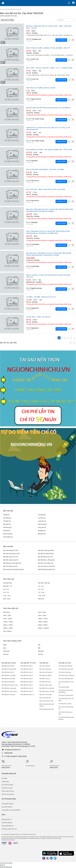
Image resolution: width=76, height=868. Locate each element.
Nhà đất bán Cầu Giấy (8, 679)
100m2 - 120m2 (43, 619)
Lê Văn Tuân (35, 59)
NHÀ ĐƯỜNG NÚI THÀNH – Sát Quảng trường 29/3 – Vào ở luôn (49, 150)
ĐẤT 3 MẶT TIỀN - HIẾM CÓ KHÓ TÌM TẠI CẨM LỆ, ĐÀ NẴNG (46, 189)
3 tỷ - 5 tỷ (41, 589)
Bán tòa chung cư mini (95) (46, 566)
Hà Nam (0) (7, 531)
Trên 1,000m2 (7, 631)
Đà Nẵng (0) (42, 531)
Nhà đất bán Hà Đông (8, 695)
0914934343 (61, 309)
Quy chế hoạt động (7, 785)
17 (71, 338)
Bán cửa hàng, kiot (45, 698)
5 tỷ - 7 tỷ (6, 592)
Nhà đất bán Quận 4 (27, 675)
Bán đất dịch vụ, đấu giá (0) (46, 560)
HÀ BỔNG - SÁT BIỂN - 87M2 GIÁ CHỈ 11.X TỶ (41, 297)
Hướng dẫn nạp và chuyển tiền (11, 810)
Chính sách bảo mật (8, 791)
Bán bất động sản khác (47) (47, 569)
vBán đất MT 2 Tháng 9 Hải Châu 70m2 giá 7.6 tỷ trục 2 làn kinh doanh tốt (48, 129)
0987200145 (61, 100)
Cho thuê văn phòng (65, 672)
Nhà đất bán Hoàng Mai (9, 688)
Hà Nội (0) (6, 515)
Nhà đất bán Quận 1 (27, 666)
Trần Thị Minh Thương (38, 119)
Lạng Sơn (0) (42, 521)
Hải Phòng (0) (7, 527)
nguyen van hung (36, 99)
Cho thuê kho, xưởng (65, 704)
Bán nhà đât (17, 9)
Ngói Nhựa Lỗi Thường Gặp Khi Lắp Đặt (41, 88)
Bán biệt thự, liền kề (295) (46, 554)
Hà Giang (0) (42, 515)
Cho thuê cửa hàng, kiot (66, 695)
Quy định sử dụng (7, 788)
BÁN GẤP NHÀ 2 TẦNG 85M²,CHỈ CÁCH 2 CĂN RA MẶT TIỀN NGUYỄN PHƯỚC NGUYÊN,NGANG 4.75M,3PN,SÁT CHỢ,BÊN (49, 254)
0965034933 (61, 289)
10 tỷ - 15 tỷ (7, 596)
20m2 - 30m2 (42, 612)
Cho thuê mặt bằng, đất (66, 679)
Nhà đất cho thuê (65, 663)
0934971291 (61, 181)
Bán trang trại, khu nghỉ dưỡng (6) (14, 569)
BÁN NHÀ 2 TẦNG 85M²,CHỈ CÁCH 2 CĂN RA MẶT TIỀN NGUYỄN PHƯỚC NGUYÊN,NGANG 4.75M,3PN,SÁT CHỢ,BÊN (50, 210)
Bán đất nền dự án (45, 682)
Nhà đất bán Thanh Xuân (9, 691)
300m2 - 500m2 (43, 625)
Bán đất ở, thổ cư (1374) (11, 557)
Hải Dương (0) (42, 524)
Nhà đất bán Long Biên (9, 675)
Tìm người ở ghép (64, 687)
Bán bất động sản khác (47, 709)
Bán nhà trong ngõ (45, 669)
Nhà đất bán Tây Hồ (8, 672)
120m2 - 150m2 (8, 622)
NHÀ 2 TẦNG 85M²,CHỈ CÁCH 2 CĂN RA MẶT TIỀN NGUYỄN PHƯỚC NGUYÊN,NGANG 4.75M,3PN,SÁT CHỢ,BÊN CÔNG (48, 232)
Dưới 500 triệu (7, 583)
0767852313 (61, 40)
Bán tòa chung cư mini (46, 701)
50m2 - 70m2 (42, 615)
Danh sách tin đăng (7, 20)
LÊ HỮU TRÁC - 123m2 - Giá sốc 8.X (38, 317)
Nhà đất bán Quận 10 (27, 695)
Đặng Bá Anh (35, 308)
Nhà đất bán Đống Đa (8, 682)
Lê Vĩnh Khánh (35, 244)
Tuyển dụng (5, 782)
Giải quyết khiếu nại (8, 826)
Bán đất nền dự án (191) (45, 557)
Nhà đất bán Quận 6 (27, 682)
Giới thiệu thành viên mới (9, 829)
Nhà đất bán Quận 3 (27, 672)
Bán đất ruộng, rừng (46, 685)
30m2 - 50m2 (7, 615)
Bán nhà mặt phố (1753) (11, 550)
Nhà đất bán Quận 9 (27, 691)
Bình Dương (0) (8, 534)
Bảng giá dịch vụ (7, 819)
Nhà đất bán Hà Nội (9, 663)
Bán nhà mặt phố (45, 666)
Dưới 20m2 (7, 612)
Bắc (39, 648)
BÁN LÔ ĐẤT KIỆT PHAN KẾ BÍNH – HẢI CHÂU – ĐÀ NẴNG (45, 170)
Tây (39, 645)
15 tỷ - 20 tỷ (42, 596)
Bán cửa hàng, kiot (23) (10, 566)
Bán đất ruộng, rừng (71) (11, 560)
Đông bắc (41, 651)
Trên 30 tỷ (41, 599)
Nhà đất (10, 9)
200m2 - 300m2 (8, 625)
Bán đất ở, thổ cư (45, 679)
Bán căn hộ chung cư (46, 672)
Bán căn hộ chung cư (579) (11, 554)
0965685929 (61, 120)
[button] (74, 343)
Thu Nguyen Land (36, 39)
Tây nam (6, 654)
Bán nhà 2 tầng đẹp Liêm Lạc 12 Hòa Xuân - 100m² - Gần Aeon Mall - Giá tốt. (49, 27)
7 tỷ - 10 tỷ (41, 592)
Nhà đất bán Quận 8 (27, 688)
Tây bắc (40, 654)
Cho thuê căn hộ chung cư (66, 675)
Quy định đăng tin (7, 807)
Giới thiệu (4, 778)
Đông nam (6, 651)
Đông (5, 645)
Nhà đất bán (44, 663)
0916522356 (61, 60)
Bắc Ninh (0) (7, 524)
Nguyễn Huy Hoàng (37, 288)
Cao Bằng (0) (7, 518)
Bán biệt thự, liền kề (45, 675)
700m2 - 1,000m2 (43, 628)
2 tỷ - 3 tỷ (6, 589)
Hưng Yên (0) (42, 527)
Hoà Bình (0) (7, 521)
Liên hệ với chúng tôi (8, 794)
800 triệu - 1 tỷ (8, 586)
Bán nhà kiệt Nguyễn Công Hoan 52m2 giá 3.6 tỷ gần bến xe (48, 108)
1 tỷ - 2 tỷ (41, 586)
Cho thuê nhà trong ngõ (66, 669)
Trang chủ (3, 9)
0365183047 (61, 161)
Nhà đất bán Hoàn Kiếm (9, 669)
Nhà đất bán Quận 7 (27, 685)
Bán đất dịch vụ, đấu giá (47, 688)
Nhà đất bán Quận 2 (27, 669)
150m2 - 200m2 (43, 622)
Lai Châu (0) (42, 518)
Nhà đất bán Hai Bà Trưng (10, 685)
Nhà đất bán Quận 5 (27, 679)
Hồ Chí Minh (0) (8, 537)
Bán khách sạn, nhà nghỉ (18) (12, 563)
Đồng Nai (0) (42, 534)
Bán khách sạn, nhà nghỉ (47, 691)
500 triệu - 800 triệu (44, 583)
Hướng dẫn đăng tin (8, 804)
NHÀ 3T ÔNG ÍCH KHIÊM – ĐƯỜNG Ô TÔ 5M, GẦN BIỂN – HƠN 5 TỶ (48, 48)
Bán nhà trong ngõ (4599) (46, 550)
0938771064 (61, 245)
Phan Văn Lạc (35, 181)
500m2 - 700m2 (8, 628)
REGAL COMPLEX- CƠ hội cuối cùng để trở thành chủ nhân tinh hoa (48, 276)
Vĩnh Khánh (34, 161)
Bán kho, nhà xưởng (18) (46, 563)
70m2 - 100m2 (8, 619)
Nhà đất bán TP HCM (28, 663)
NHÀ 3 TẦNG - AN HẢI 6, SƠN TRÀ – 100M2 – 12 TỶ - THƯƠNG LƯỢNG (49, 68)
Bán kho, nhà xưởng (46, 695)
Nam (5, 648)
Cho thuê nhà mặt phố (65, 666)
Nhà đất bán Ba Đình (8, 666)
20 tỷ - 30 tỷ (7, 599)
